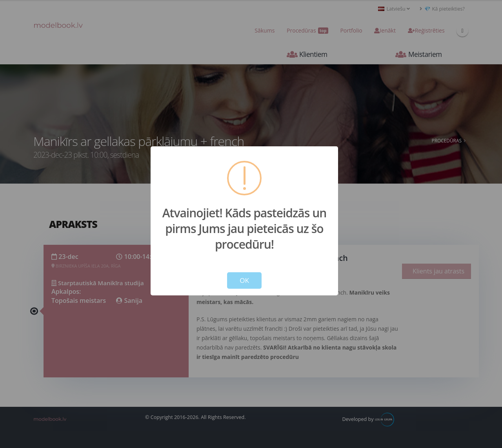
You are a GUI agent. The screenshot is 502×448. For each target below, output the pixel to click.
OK (244, 280)
